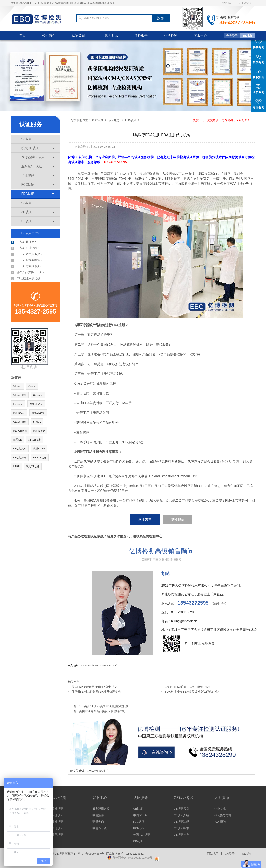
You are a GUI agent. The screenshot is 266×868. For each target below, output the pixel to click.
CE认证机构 (35, 440)
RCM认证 (139, 828)
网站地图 (213, 854)
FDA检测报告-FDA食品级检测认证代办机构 (193, 692)
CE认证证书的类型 (26, 279)
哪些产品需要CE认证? (28, 272)
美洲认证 (58, 815)
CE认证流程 (20, 422)
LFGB (17, 467)
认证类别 (78, 35)
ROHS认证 (19, 413)
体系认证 (58, 835)
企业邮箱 (226, 3)
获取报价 (178, 519)
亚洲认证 (58, 822)
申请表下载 (100, 828)
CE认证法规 (181, 822)
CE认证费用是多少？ (27, 254)
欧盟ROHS (39, 449)
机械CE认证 (38, 148)
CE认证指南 (30, 233)
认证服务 (114, 120)
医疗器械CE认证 (38, 157)
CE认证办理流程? (25, 248)
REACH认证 (40, 458)
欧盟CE (18, 440)
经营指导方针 (223, 815)
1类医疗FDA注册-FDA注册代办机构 (188, 687)
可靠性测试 (110, 35)
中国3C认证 (141, 815)
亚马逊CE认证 (38, 166)
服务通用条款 (101, 809)
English (247, 36)
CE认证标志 (20, 458)
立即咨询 (145, 519)
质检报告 (141, 35)
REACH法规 (20, 431)
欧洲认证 (58, 809)
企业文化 (220, 809)
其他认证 (58, 828)
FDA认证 (38, 194)
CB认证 (38, 203)
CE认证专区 (184, 798)
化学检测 (171, 35)
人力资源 (222, 798)
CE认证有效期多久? (26, 266)
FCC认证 (38, 185)
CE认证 (38, 139)
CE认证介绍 (181, 815)
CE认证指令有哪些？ (27, 260)
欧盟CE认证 (36, 404)
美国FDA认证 (142, 835)
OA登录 (246, 3)
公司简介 (49, 35)
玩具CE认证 (33, 467)
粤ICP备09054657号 (91, 854)
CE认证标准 (20, 395)
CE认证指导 (181, 835)
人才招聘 (220, 822)
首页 (23, 35)
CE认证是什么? (23, 242)
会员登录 (232, 36)
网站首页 (98, 120)
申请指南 (98, 815)
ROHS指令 (39, 431)
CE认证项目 (181, 809)
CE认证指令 (20, 449)
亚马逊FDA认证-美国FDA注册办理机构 (96, 692)
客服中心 (200, 35)
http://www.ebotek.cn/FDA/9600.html (99, 665)
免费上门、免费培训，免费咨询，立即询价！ (221, 120)
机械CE (37, 422)
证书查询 (98, 822)
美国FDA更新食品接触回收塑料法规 (94, 687)
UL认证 (38, 221)
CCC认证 (38, 395)
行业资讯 (38, 175)
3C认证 (38, 212)
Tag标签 (247, 854)
